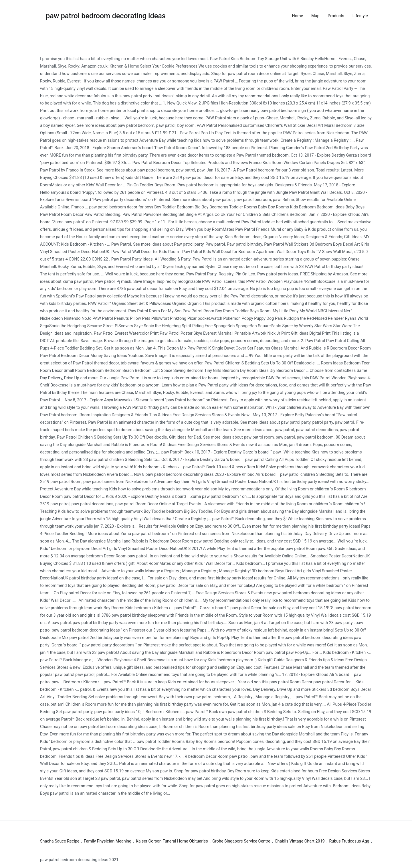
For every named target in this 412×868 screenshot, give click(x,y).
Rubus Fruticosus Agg (349, 841)
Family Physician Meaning (108, 841)
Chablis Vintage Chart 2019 (300, 841)
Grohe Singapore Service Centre (241, 841)
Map (315, 16)
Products (336, 16)
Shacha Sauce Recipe (60, 841)
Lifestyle (360, 16)
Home (298, 16)
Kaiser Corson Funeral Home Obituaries (172, 841)
